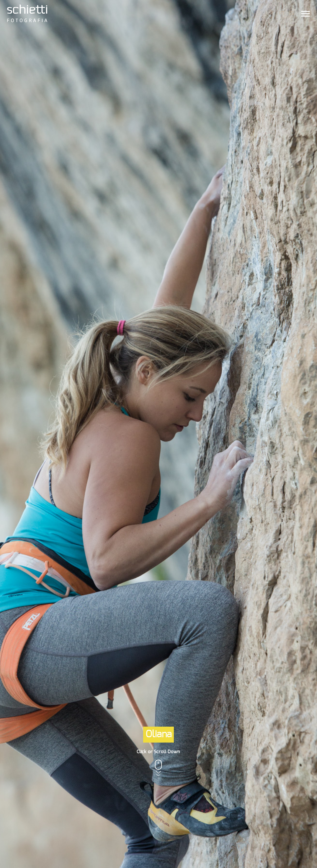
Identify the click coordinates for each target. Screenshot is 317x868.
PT (282, 13)
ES (291, 13)
